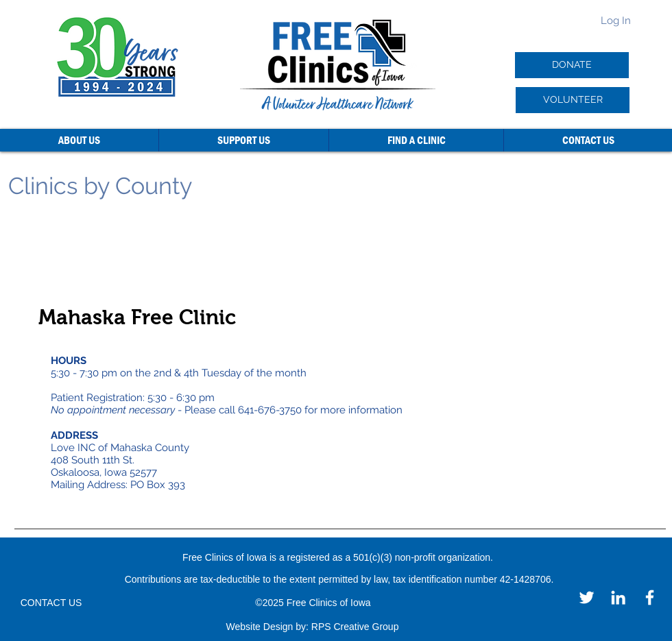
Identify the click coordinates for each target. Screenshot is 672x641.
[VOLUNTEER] (573, 100)
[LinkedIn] (618, 597)
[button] (79, 140)
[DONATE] (572, 65)
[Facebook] (650, 597)
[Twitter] (587, 597)
